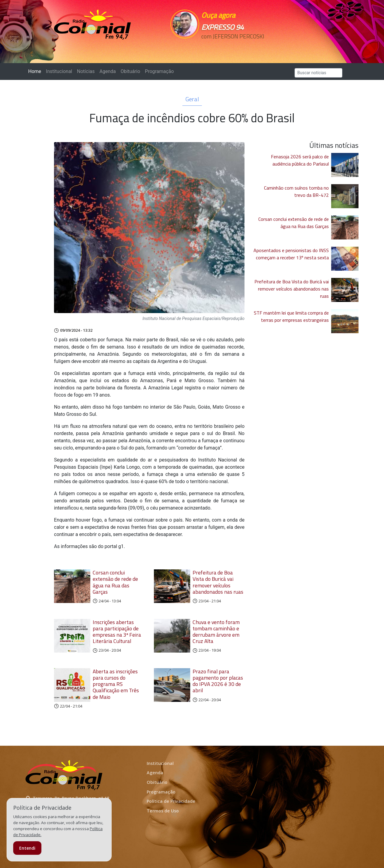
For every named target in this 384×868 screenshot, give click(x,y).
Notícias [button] (86, 71)
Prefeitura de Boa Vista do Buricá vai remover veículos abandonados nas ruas (218, 582)
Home (36, 71)
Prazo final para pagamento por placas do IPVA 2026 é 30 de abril (218, 681)
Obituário (130, 71)
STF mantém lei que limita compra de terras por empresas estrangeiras (291, 316)
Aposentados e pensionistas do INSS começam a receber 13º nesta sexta (291, 254)
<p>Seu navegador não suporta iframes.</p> (233, 47)
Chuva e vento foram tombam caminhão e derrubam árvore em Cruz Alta (216, 632)
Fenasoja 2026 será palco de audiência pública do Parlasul (300, 160)
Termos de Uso (163, 811)
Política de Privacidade (171, 801)
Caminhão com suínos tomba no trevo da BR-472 (296, 191)
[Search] (318, 73)
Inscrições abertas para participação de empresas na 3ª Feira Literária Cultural (117, 632)
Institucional (59, 71)
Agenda (107, 71)
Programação (159, 71)
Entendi (27, 848)
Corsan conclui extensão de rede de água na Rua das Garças (115, 582)
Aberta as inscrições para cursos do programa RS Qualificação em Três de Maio (116, 684)
